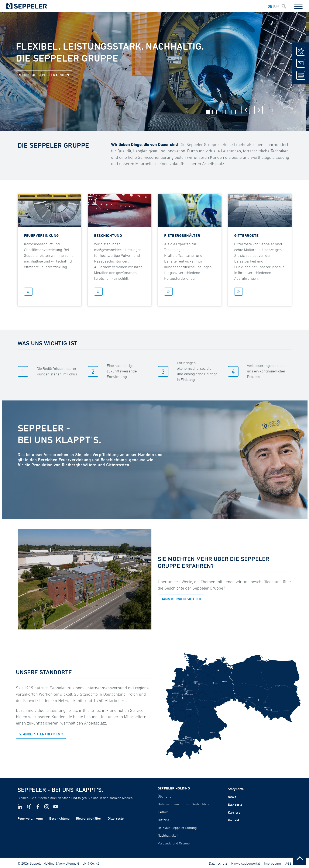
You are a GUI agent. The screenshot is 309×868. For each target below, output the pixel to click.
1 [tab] (208, 112)
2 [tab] (214, 112)
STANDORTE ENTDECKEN (40, 734)
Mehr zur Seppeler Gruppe (44, 75)
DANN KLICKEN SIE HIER (181, 599)
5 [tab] (234, 112)
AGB (288, 863)
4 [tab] (227, 112)
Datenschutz (218, 863)
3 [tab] (221, 112)
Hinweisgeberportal (246, 863)
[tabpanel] (153, 72)
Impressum (272, 863)
